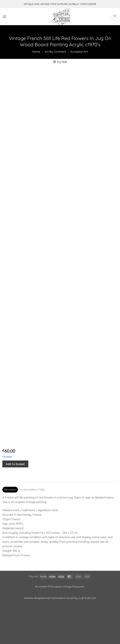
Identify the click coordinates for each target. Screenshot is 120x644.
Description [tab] (10, 528)
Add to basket (15, 502)
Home (36, 52)
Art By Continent (55, 52)
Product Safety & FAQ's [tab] (32, 528)
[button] (4, 17)
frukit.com (90, 636)
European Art (79, 52)
